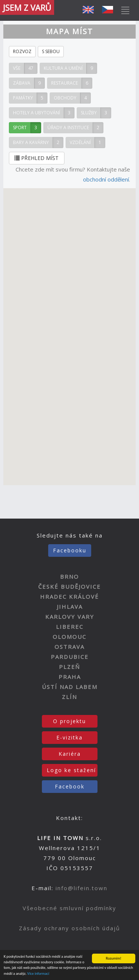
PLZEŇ (69, 667)
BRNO (69, 576)
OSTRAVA (69, 647)
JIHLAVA (70, 607)
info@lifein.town (82, 888)
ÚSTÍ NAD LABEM (70, 687)
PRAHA (70, 677)
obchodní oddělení (106, 179)
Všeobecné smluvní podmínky (69, 908)
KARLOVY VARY (70, 617)
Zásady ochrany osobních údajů (69, 928)
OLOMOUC (69, 637)
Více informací (38, 974)
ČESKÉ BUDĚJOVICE (69, 587)
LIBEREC (70, 627)
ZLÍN (69, 697)
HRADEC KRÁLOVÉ (69, 597)
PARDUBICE (70, 657)
